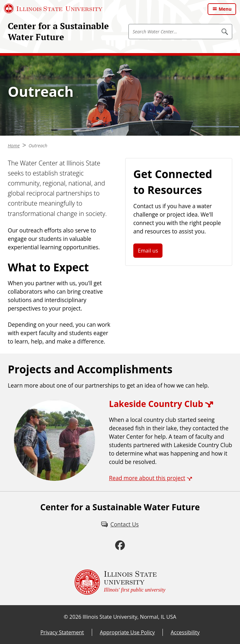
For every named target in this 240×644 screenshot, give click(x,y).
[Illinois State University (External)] (53, 8)
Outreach (38, 146)
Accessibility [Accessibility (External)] (185, 632)
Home (14, 146)
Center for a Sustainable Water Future (58, 31)
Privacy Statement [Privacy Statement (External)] (62, 632)
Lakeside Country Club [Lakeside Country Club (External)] (156, 404)
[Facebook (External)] (120, 545)
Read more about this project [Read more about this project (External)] (147, 478)
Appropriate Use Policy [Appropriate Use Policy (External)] (127, 632)
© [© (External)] (66, 617)
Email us (148, 251)
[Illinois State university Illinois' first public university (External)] (120, 582)
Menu (225, 9)
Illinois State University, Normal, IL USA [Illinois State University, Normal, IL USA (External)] (130, 617)
